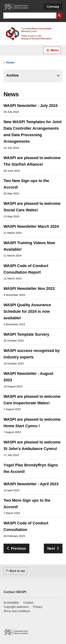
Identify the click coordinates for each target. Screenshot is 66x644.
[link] (10, 63)
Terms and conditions (17, 611)
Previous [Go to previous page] (18, 548)
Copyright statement (16, 607)
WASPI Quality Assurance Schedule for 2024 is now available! (27, 311)
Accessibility (11, 603)
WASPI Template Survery (26, 334)
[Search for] (30, 16)
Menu (52, 50)
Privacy (38, 607)
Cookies (28, 603)
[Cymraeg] (53, 7)
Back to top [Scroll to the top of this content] (15, 571)
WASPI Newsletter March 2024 (31, 226)
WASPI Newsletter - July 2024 (31, 106)
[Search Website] (59, 16)
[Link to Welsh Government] (16, 7)
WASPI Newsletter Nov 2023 (29, 288)
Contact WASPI (15, 592)
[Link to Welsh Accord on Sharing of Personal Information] (33, 34)
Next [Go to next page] (51, 548)
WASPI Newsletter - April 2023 (31, 484)
